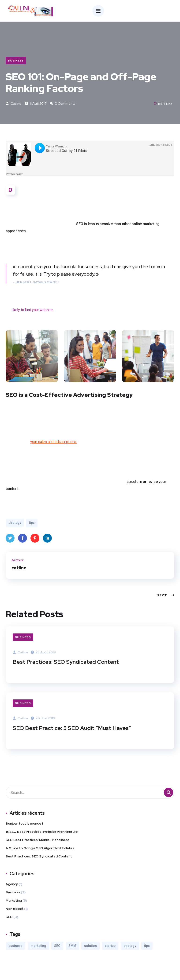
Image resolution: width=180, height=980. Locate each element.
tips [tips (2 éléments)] (147, 946)
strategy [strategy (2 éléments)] (130, 946)
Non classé (14, 909)
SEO (9, 917)
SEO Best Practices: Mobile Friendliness (38, 840)
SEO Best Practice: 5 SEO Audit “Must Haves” (72, 728)
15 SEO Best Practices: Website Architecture (42, 832)
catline (13, 104)
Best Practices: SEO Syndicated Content (66, 662)
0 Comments (63, 104)
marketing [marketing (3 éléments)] (38, 946)
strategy (15, 523)
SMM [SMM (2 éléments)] (72, 946)
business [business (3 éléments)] (15, 946)
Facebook (22, 540)
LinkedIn (47, 540)
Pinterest (35, 540)
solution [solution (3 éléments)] (90, 946)
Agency (12, 884)
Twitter (10, 540)
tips (32, 523)
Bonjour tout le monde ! (24, 824)
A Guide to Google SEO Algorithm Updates (40, 849)
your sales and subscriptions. (54, 442)
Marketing (14, 901)
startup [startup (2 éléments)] (110, 946)
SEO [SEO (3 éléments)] (57, 946)
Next (165, 596)
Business (16, 61)
